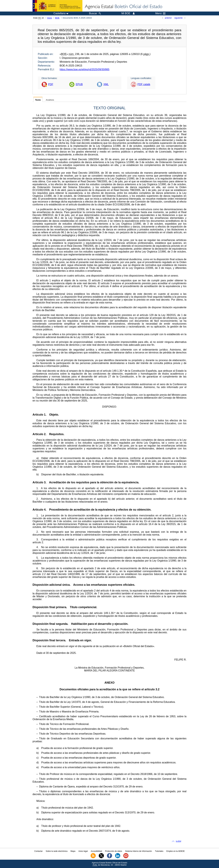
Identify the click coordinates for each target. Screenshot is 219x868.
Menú (160, 13)
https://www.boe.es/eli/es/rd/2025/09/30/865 (84, 69)
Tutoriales (159, 851)
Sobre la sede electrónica (57, 851)
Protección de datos (114, 851)
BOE (57, 18)
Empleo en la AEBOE (176, 851)
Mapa (73, 851)
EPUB (79, 84)
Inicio (50, 18)
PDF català (144, 84)
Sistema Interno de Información (139, 851)
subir (179, 841)
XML (106, 84)
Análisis (50, 100)
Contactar (38, 851)
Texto (38, 100)
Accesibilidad (96, 851)
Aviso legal (83, 851)
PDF (51, 84)
